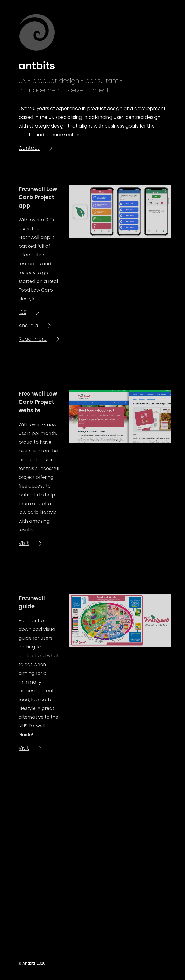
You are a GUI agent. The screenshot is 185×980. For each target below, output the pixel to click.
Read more (33, 339)
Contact (29, 148)
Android (28, 325)
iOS (22, 312)
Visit (24, 543)
